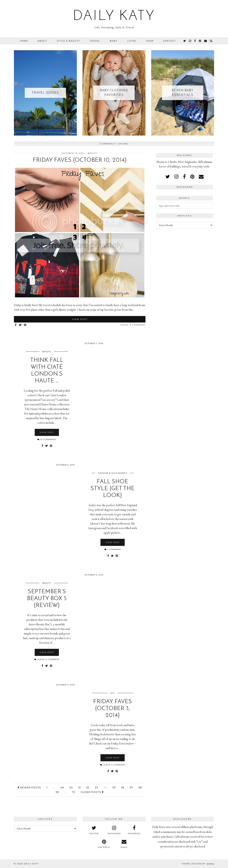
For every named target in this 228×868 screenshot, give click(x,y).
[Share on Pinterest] (25, 325)
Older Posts (92, 792)
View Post (80, 319)
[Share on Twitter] (20, 325)
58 (140, 787)
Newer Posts (29, 787)
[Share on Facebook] (16, 325)
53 (97, 787)
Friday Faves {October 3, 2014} (113, 709)
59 (57, 792)
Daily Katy (114, 16)
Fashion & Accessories (113, 473)
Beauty (93, 153)
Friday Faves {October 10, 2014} (80, 160)
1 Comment (113, 549)
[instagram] (190, 41)
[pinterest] (200, 41)
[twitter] (185, 41)
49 (62, 787)
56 (123, 787)
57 (131, 787)
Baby (114, 41)
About (42, 41)
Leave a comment (133, 325)
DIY (113, 693)
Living (132, 41)
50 (71, 787)
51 (80, 787)
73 (73, 792)
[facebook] (195, 41)
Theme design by (198, 864)
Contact (170, 41)
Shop (150, 41)
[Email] (206, 41)
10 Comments (47, 439)
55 (114, 787)
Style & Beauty (68, 41)
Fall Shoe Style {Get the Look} (113, 489)
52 (88, 787)
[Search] (211, 41)
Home (24, 41)
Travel (95, 41)
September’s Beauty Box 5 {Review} (47, 599)
